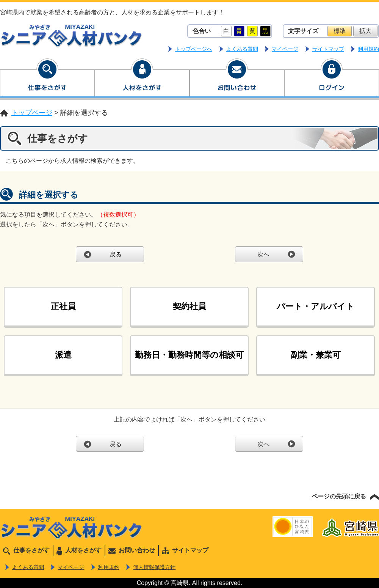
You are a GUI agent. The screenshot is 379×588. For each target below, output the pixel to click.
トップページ (32, 113)
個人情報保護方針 (154, 567)
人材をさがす (142, 79)
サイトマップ (328, 49)
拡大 (365, 31)
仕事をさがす (47, 79)
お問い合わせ (237, 79)
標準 (340, 31)
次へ (263, 254)
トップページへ (194, 49)
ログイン (332, 79)
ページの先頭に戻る (339, 496)
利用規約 (368, 49)
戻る (116, 254)
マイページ (285, 49)
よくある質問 (242, 49)
